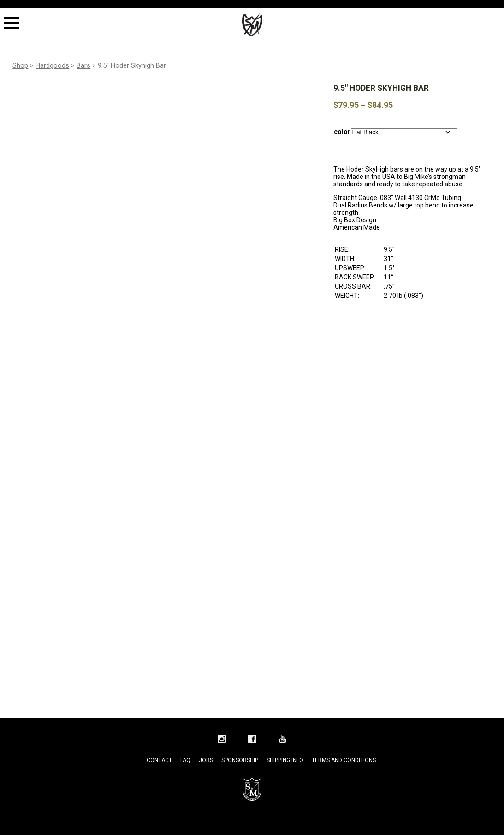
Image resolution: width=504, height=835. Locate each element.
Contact (159, 760)
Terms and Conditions (344, 760)
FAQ (185, 760)
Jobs (206, 760)
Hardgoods (52, 65)
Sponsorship (240, 760)
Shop (20, 65)
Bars (83, 65)
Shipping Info (285, 760)
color (342, 132)
